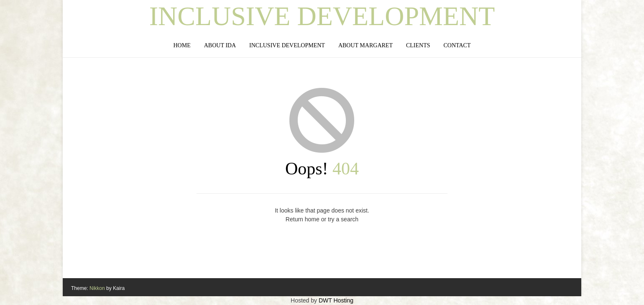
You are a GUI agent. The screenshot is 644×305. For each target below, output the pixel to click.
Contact (457, 45)
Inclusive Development (322, 16)
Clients (418, 45)
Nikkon (97, 288)
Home (182, 45)
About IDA (220, 45)
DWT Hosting (336, 300)
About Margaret (365, 45)
